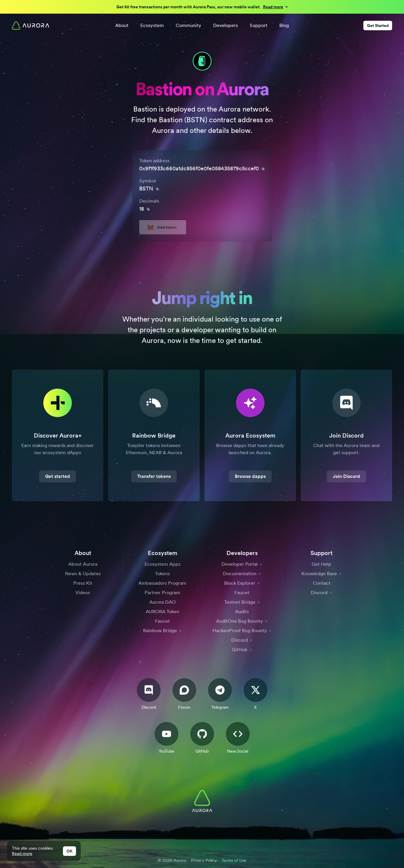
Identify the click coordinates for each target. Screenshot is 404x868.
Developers (225, 25)
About (122, 25)
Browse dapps (250, 476)
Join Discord (346, 476)
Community (188, 25)
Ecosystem (152, 25)
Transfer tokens (154, 476)
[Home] (31, 26)
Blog (284, 25)
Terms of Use (234, 860)
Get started (58, 476)
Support (259, 25)
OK (69, 851)
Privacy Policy (204, 860)
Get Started (378, 26)
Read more (22, 853)
